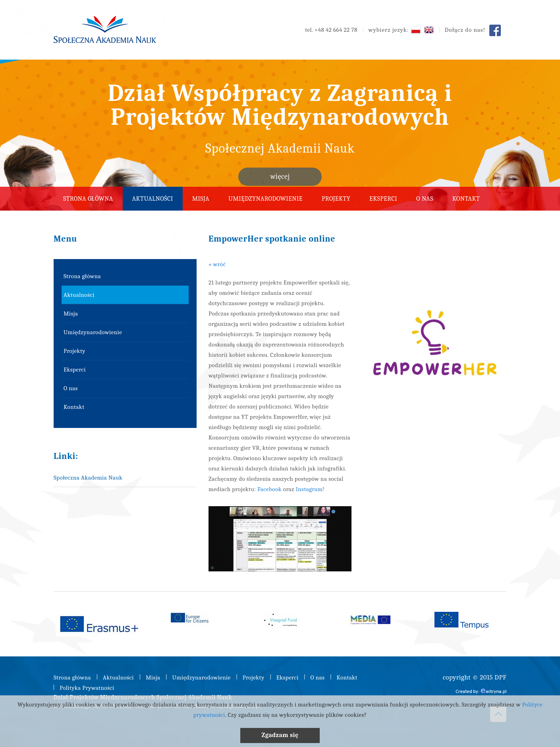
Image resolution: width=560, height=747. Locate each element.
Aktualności (153, 199)
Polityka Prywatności (87, 688)
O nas (425, 199)
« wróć (217, 264)
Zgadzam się (280, 735)
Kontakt (466, 199)
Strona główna (88, 199)
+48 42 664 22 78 (336, 30)
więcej (280, 177)
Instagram (309, 489)
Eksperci (383, 199)
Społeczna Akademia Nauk (88, 478)
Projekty (336, 199)
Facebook (269, 489)
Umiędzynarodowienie (266, 199)
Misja (201, 199)
